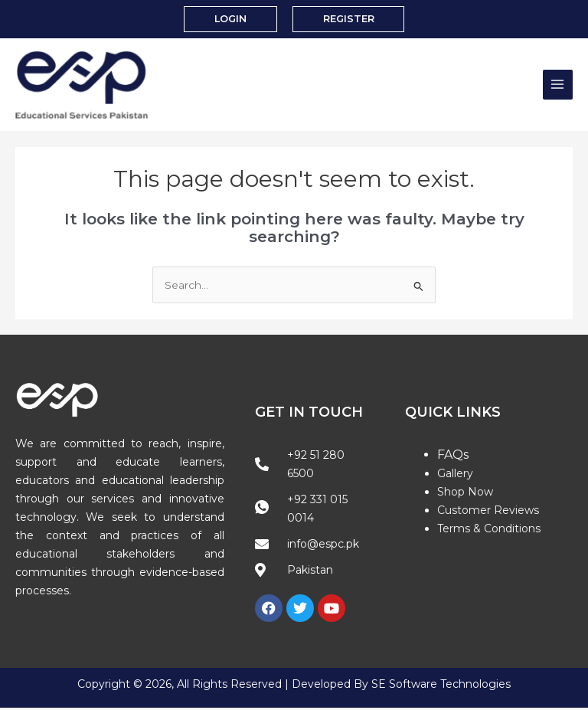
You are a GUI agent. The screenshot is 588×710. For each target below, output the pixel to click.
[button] (229, 20)
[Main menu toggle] (558, 86)
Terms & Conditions (489, 532)
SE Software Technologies (441, 687)
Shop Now (465, 495)
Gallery (455, 476)
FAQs (453, 458)
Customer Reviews (488, 513)
